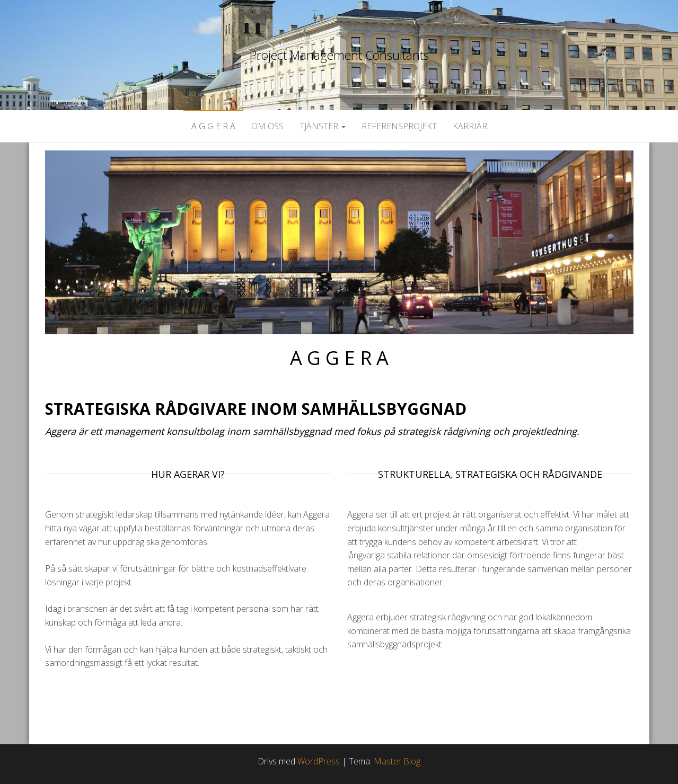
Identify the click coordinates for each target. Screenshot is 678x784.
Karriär (470, 126)
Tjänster (323, 126)
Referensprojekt (399, 126)
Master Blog (397, 761)
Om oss (267, 126)
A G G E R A (213, 126)
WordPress (319, 761)
